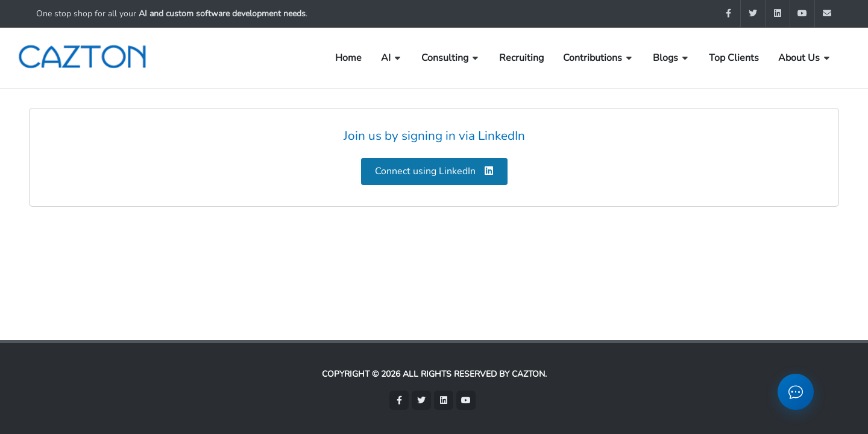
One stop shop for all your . (172, 14)
